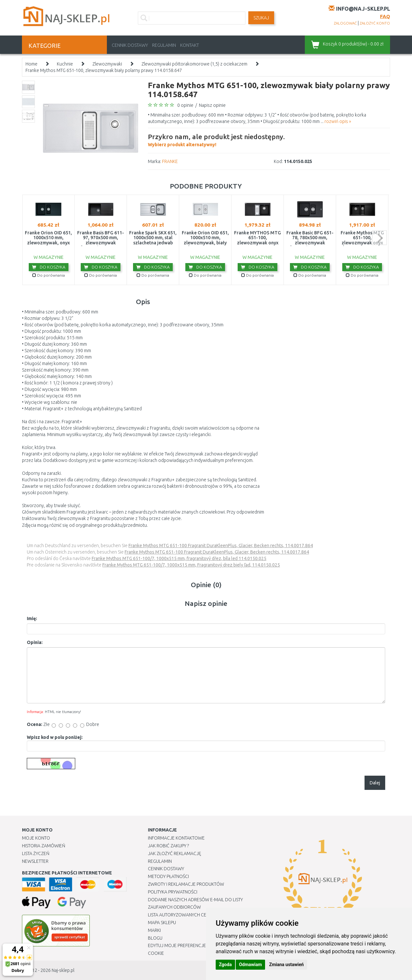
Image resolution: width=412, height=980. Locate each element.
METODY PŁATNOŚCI (168, 876)
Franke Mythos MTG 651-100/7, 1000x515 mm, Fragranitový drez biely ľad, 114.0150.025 (191, 565)
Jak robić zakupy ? (168, 846)
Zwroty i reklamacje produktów (186, 884)
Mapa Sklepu (162, 923)
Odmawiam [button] (250, 965)
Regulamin (164, 45)
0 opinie (185, 105)
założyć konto (375, 23)
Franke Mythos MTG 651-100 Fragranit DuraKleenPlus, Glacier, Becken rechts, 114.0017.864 (221, 546)
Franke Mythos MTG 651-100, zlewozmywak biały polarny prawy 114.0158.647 (104, 70)
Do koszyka (49, 267)
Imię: (32, 618)
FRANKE (170, 161)
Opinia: (35, 642)
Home (31, 64)
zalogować (345, 23)
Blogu (155, 938)
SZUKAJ (261, 18)
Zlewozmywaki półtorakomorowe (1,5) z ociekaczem (194, 64)
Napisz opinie (212, 105)
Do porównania (49, 275)
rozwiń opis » (338, 121)
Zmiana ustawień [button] (286, 965)
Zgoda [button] (225, 965)
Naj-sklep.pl (63, 970)
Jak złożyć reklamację (175, 853)
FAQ (385, 16)
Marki (154, 930)
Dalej (375, 783)
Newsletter (35, 861)
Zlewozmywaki (107, 64)
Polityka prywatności (173, 892)
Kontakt (190, 45)
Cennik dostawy (130, 45)
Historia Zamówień (44, 846)
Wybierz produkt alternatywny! (216, 139)
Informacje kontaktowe (176, 838)
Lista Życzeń (36, 853)
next (380, 238)
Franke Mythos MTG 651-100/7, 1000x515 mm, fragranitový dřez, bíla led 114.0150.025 (179, 558)
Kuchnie (65, 64)
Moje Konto (36, 838)
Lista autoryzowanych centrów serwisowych (201, 915)
